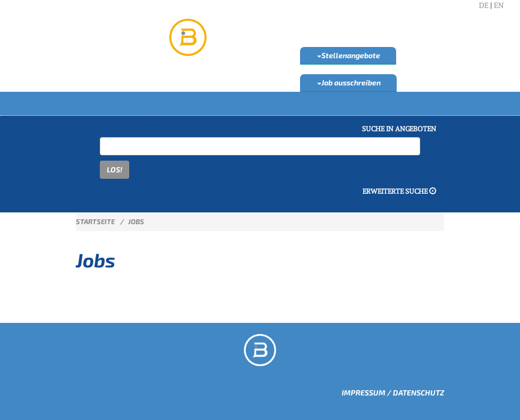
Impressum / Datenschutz (393, 393)
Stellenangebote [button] (349, 55)
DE (484, 5)
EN (499, 5)
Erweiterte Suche (399, 191)
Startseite (95, 221)
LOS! (115, 169)
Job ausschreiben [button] (349, 82)
